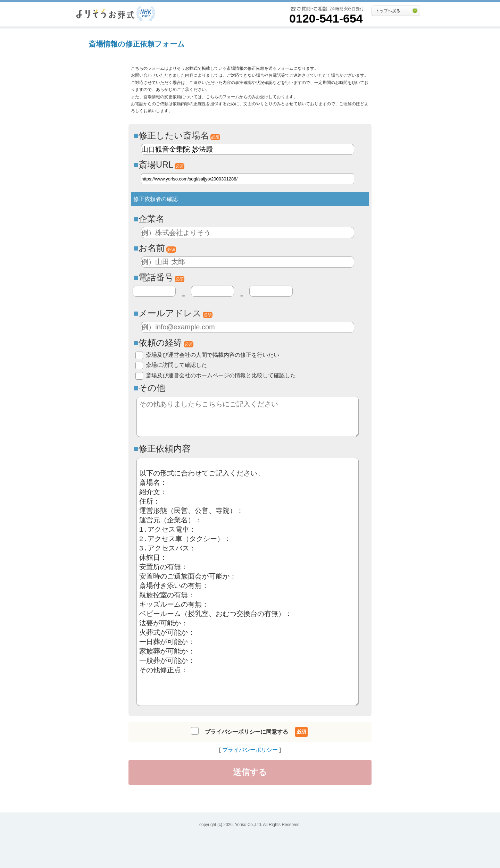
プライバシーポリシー (250, 750)
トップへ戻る (388, 11)
